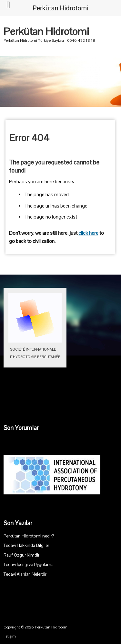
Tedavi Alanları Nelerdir (25, 574)
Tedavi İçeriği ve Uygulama (29, 565)
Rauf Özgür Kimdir (21, 555)
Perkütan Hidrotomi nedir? (29, 536)
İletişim (10, 636)
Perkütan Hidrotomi (46, 31)
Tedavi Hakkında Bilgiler (26, 545)
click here (88, 233)
